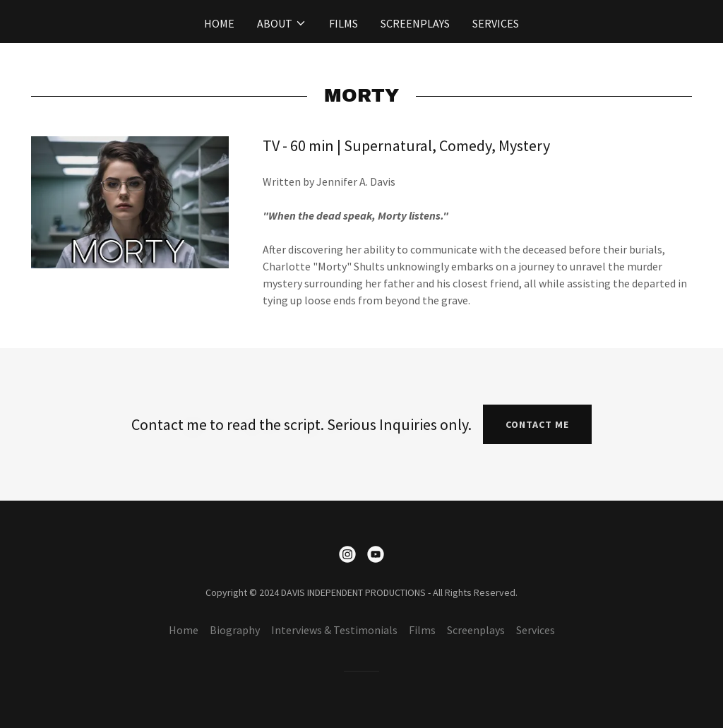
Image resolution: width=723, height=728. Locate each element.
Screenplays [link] (415, 23)
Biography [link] (235, 630)
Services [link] (496, 23)
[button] (282, 23)
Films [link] (343, 23)
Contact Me (537, 424)
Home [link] (219, 23)
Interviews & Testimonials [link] (334, 630)
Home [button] (184, 630)
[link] (347, 554)
